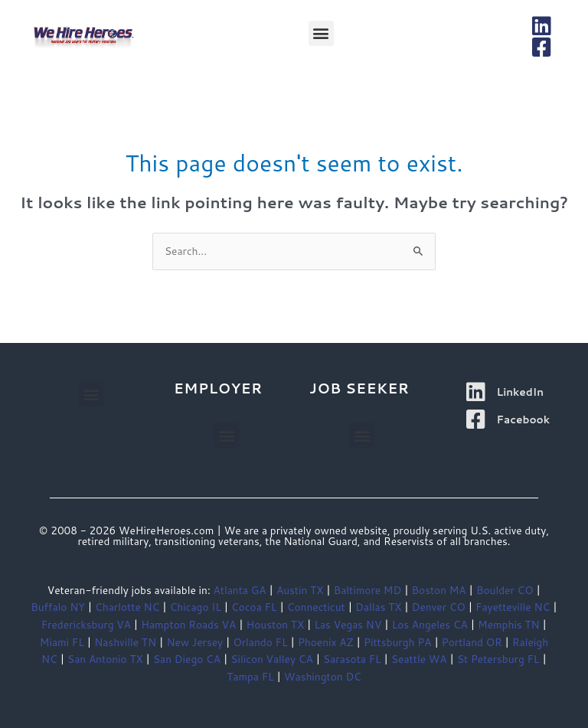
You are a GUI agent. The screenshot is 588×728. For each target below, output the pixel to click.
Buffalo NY (58, 607)
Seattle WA (419, 659)
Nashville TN (125, 642)
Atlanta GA (239, 590)
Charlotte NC (127, 607)
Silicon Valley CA (271, 659)
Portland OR (472, 642)
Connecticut (316, 607)
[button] (321, 33)
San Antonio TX (105, 659)
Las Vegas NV (348, 624)
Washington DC (323, 676)
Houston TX (275, 624)
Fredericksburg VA (86, 624)
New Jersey (194, 642)
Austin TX (300, 590)
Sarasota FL (352, 659)
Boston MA (439, 590)
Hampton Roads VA (188, 624)
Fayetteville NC (513, 607)
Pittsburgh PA (397, 642)
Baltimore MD (367, 590)
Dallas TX (378, 607)
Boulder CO (505, 590)
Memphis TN (509, 624)
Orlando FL (260, 642)
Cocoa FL (254, 607)
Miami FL (62, 642)
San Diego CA (187, 659)
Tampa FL (250, 676)
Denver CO (439, 607)
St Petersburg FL (498, 659)
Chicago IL (196, 607)
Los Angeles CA (430, 624)
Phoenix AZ (326, 642)
